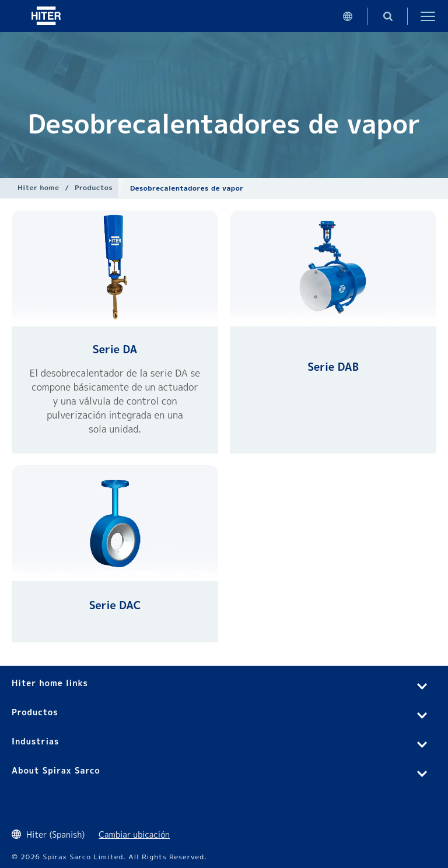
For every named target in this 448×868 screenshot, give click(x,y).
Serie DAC (115, 605)
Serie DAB (333, 367)
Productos (94, 187)
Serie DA (115, 349)
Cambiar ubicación (134, 834)
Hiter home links (50, 683)
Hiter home (38, 187)
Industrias (35, 741)
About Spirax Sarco (56, 770)
